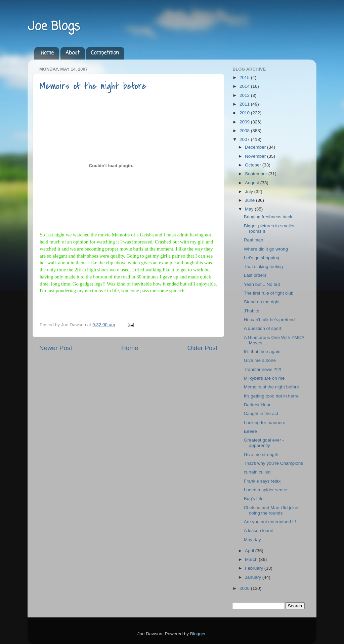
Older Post (202, 348)
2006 (245, 588)
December (256, 147)
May (250, 209)
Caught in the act (261, 413)
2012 (245, 95)
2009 (245, 122)
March (252, 559)
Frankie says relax (262, 481)
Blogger (198, 634)
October (254, 165)
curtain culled (257, 472)
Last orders (255, 275)
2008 (245, 131)
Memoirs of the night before (93, 86)
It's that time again (262, 352)
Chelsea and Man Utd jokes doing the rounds (272, 510)
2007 (245, 139)
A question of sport (263, 328)
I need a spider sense (266, 490)
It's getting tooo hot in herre (271, 396)
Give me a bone (260, 360)
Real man (254, 240)
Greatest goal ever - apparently (264, 443)
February (255, 568)
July (250, 192)
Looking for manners (265, 423)
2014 (245, 86)
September (257, 174)
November (256, 156)
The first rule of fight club (269, 293)
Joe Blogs (54, 27)
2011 (245, 104)
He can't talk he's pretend (269, 320)
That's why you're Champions (273, 463)
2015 (245, 78)
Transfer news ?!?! (263, 369)
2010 (245, 113)
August (253, 183)
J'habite (252, 311)
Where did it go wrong (266, 249)
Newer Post (56, 348)
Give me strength (261, 454)
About (73, 53)
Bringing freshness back (268, 217)
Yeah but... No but (262, 284)
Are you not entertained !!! (270, 522)
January (254, 577)
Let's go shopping (262, 258)
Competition (105, 53)
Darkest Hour (257, 405)
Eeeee (250, 431)
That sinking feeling (263, 267)
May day (252, 540)
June (250, 200)
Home (47, 53)
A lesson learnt (259, 531)
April (250, 551)
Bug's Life (254, 499)
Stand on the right (262, 302)
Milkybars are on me (264, 378)
